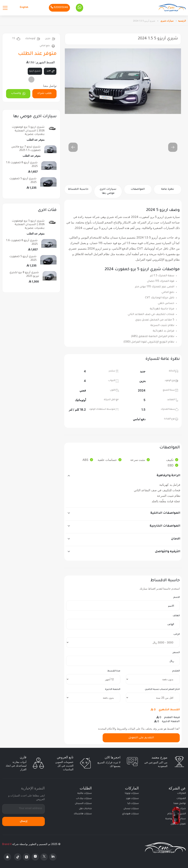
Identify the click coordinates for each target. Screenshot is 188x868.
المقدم (176, 671)
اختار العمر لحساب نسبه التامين (162, 689)
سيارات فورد (132, 799)
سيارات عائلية (85, 793)
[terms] (93, 679)
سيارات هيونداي (130, 814)
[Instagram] (35, 857)
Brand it (7, 844)
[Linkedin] (53, 857)
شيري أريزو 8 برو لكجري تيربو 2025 (24, 275)
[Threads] (26, 857)
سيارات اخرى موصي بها (108, 191)
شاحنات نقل (85, 809)
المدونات (181, 799)
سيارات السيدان (83, 804)
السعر (176, 653)
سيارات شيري (167, 21)
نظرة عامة (168, 189)
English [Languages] (24, 8)
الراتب (177, 634)
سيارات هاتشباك (83, 814)
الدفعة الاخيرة (113, 689)
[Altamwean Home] (172, 8)
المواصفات (138, 189)
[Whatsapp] (79, 8)
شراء (183, 809)
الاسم (177, 597)
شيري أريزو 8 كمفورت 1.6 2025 (22, 165)
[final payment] (93, 698)
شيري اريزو (35, 71)
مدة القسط (114, 671)
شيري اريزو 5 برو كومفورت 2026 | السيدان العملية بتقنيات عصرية (28, 131)
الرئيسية (182, 21)
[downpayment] (153, 679)
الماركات (181, 793)
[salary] (123, 642)
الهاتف (176, 616)
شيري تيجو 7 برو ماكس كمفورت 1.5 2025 (26, 149)
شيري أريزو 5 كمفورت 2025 (23, 181)
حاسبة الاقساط (78, 189)
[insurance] (153, 698)
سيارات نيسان (131, 809)
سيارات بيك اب (84, 799)
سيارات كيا (133, 804)
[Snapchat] (7, 857)
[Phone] (59, 8)
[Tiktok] (18, 857)
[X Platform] (44, 857)
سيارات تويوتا (132, 793)
